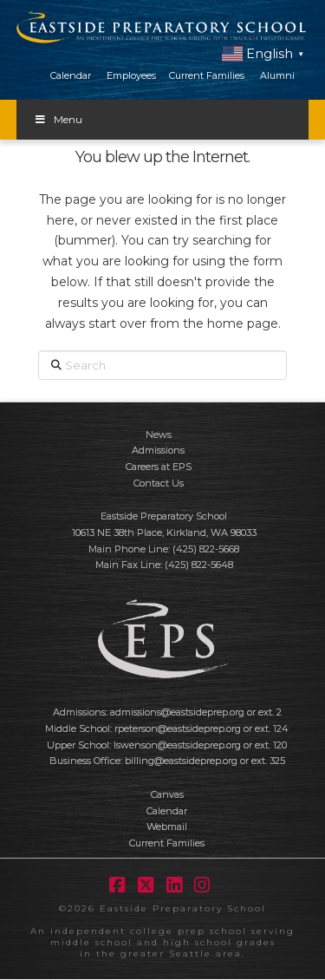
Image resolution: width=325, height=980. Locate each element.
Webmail (167, 826)
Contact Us (159, 483)
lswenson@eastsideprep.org (177, 745)
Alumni (277, 75)
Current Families (207, 75)
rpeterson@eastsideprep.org (178, 728)
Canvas (167, 794)
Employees (131, 75)
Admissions (158, 450)
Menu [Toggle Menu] (58, 119)
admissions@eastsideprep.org (177, 712)
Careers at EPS (159, 467)
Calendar (71, 75)
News (159, 434)
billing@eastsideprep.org (181, 761)
